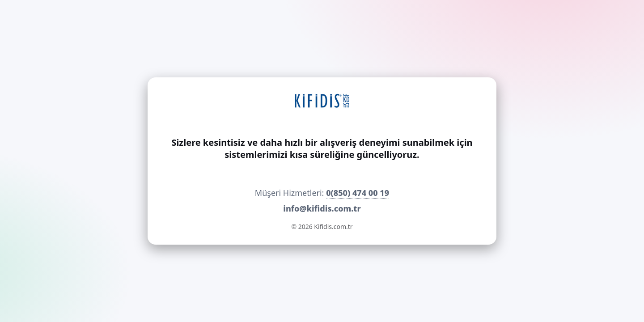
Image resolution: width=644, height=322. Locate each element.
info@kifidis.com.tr (322, 208)
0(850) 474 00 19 (358, 193)
